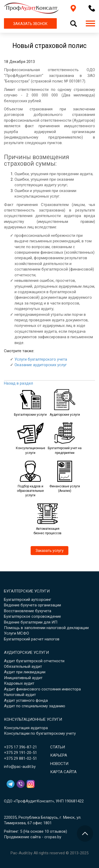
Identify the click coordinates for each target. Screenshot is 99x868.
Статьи (58, 747)
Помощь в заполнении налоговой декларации (46, 628)
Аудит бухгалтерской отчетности (34, 661)
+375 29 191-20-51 (20, 753)
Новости (59, 764)
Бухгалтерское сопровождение (32, 616)
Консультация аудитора (26, 728)
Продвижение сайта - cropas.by (33, 837)
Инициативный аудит (23, 678)
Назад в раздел (18, 383)
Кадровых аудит (19, 683)
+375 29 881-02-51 (20, 758)
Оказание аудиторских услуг (41, 365)
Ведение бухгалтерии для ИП (31, 622)
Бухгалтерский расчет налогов (32, 639)
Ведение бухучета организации (32, 605)
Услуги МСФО (16, 633)
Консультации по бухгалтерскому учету (40, 733)
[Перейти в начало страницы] (85, 833)
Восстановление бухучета (28, 611)
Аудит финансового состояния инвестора (42, 689)
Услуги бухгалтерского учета (41, 359)
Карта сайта (63, 772)
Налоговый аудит (20, 695)
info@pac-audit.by (20, 767)
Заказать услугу (50, 551)
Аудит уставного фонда (26, 700)
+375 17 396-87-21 (20, 747)
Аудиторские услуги (26, 653)
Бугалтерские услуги (27, 591)
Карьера (59, 755)
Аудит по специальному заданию (35, 706)
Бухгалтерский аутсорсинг (28, 600)
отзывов (58, 831)
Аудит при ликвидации (25, 672)
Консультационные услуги (33, 719)
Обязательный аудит (23, 666)
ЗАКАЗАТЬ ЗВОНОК (30, 24)
